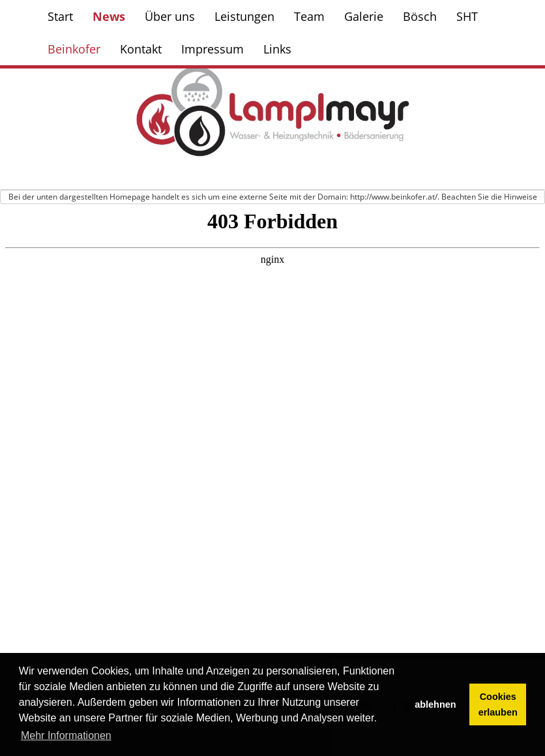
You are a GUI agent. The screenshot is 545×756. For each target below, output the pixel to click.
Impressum (213, 49)
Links (277, 49)
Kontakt (141, 49)
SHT (467, 16)
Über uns (170, 16)
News (109, 16)
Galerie (364, 16)
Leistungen (244, 16)
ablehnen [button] (435, 704)
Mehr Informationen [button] (66, 735)
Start (60, 16)
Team (309, 16)
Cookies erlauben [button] (498, 704)
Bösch (420, 16)
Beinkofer (74, 49)
